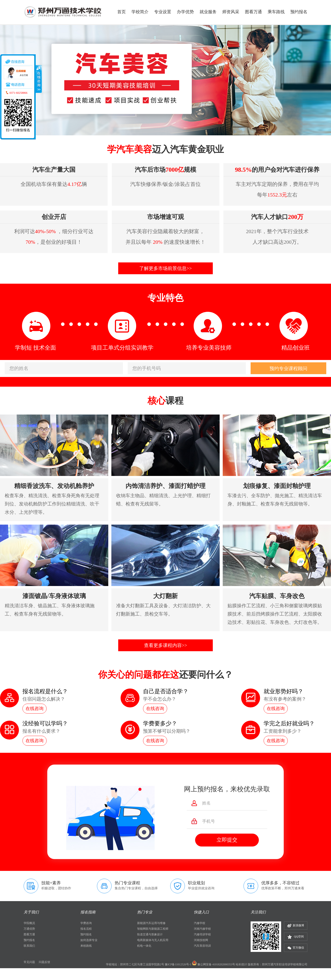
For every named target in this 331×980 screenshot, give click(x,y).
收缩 (39, 79)
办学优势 (185, 12)
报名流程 (86, 929)
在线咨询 (35, 708)
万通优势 (29, 929)
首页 (122, 12)
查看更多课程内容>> (166, 645)
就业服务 (208, 12)
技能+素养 (51, 883)
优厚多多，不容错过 (280, 883)
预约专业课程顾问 (288, 368)
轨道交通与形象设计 (150, 934)
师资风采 (231, 12)
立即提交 (227, 840)
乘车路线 (276, 12)
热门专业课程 (127, 883)
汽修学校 (200, 923)
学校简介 (140, 12)
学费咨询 (86, 923)
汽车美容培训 (202, 946)
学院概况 (29, 923)
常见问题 (29, 962)
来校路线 (86, 946)
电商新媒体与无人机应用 (153, 940)
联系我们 (29, 946)
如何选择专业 (89, 940)
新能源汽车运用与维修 (151, 923)
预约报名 (299, 12)
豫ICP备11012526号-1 (178, 964)
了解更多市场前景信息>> (166, 268)
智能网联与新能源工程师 (153, 929)
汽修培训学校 (202, 934)
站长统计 (241, 964)
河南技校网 (201, 940)
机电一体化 (144, 946)
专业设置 (163, 12)
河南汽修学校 (202, 929)
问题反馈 (44, 962)
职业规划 (196, 883)
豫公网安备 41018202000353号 (216, 964)
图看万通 (253, 12)
